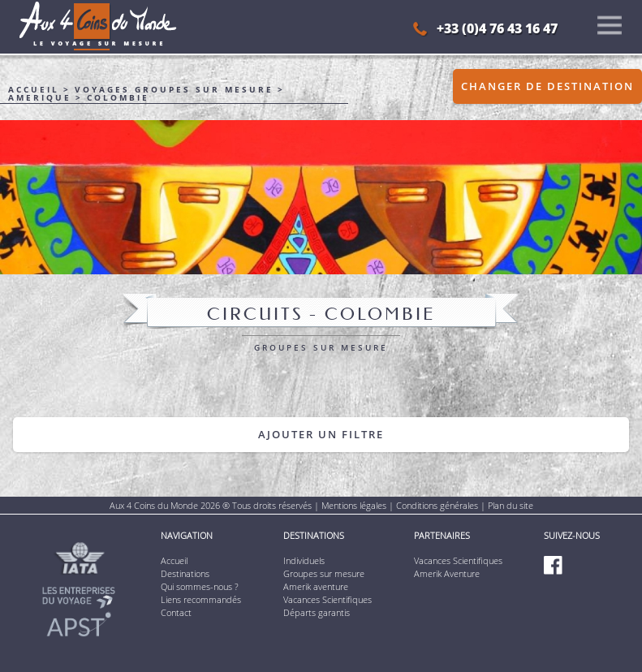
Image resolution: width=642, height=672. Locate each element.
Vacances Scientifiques (327, 599)
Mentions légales (354, 505)
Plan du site (511, 505)
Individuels (304, 560)
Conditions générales (437, 505)
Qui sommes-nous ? (200, 586)
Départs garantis (317, 612)
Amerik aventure (316, 586)
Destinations (185, 573)
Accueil (174, 560)
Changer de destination (547, 86)
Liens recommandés (201, 599)
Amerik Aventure (447, 573)
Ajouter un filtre (321, 434)
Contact (176, 612)
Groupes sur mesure (324, 573)
